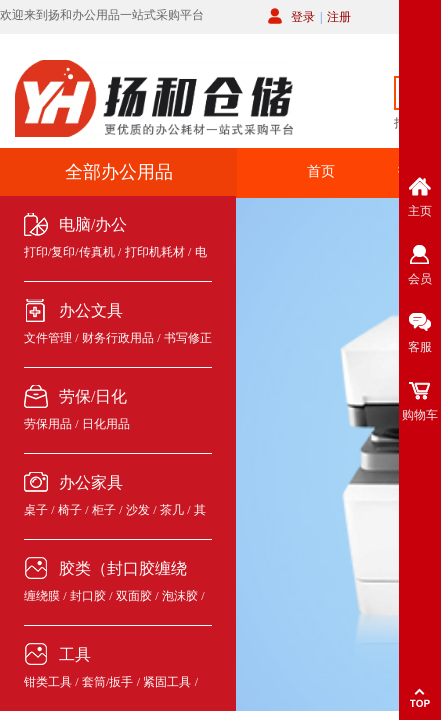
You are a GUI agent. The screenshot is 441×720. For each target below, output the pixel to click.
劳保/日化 (93, 396)
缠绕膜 (42, 596)
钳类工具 (48, 682)
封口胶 (88, 596)
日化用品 (106, 424)
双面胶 (134, 596)
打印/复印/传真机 (69, 252)
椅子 (70, 510)
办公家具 (91, 482)
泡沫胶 (180, 596)
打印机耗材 (155, 252)
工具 (75, 654)
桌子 (36, 510)
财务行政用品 (118, 338)
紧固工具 (167, 682)
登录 (303, 17)
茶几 (172, 510)
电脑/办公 (93, 224)
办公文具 (91, 310)
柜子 (104, 510)
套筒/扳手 (107, 682)
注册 (339, 17)
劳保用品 (48, 424)
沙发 (138, 510)
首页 (321, 171)
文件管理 (48, 338)
